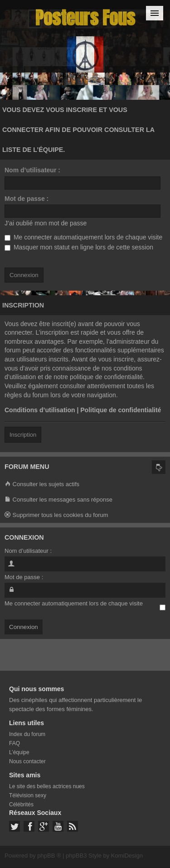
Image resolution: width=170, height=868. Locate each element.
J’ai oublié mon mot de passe (46, 223)
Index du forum (27, 734)
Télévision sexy (28, 795)
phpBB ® (49, 856)
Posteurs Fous (85, 18)
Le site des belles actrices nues (47, 786)
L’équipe (19, 752)
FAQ (15, 743)
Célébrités (21, 805)
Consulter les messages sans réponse (58, 500)
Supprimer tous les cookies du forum (56, 515)
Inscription (23, 435)
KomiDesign (127, 856)
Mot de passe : (27, 199)
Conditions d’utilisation (40, 410)
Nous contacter (27, 761)
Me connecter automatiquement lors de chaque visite (83, 237)
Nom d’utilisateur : (32, 170)
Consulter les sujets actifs (42, 485)
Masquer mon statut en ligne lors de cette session (79, 247)
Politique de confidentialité (121, 410)
